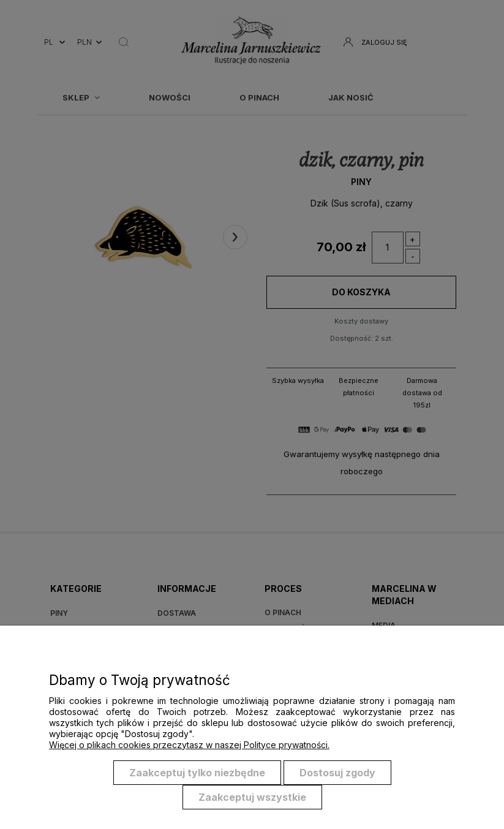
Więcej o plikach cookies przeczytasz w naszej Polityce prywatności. (189, 745)
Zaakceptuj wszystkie (252, 797)
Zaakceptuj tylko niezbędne (197, 773)
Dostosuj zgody (337, 773)
